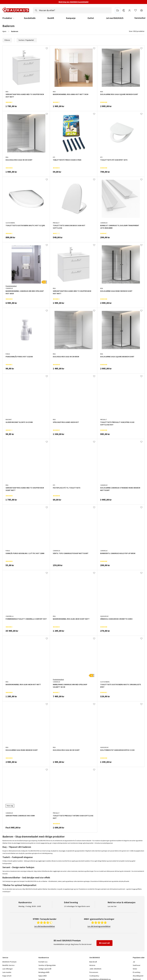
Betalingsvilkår (44, 972)
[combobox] (72, 10)
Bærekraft (93, 962)
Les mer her (112, 906)
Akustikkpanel (138, 976)
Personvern (94, 972)
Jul (134, 962)
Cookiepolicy (94, 976)
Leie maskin (7, 972)
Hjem (4, 31)
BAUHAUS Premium (9, 962)
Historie (92, 965)
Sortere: (27, 40)
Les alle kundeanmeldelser (45, 926)
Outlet (91, 18)
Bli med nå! (104, 943)
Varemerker (140, 18)
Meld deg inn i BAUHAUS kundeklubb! (74, 2)
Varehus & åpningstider (47, 965)
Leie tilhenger (8, 969)
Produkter (7, 18)
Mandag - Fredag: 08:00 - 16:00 (30, 906)
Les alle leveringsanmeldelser (99, 926)
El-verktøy (137, 972)
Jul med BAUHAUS (115, 18)
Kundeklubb (30, 18)
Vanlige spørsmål (45, 969)
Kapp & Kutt (7, 976)
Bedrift (51, 18)
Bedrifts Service (8, 965)
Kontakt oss (43, 962)
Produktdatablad (11, 286)
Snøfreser (137, 965)
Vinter (135, 969)
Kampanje (71, 18)
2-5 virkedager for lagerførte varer (77, 906)
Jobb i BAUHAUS (95, 969)
